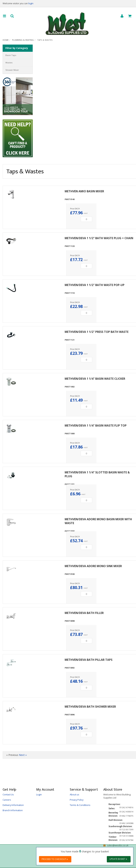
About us (74, 794)
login (31, 3)
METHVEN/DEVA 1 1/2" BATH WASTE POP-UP (95, 285)
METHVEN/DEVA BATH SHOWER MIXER (90, 707)
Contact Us (8, 794)
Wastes (9, 63)
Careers (7, 800)
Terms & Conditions (80, 805)
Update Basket (118, 859)
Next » (23, 755)
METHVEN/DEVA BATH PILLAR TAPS (89, 660)
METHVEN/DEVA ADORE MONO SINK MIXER (93, 566)
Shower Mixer (12, 70)
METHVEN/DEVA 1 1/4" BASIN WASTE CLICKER (95, 379)
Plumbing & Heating (23, 40)
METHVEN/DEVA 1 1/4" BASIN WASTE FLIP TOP (96, 425)
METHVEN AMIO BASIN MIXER (84, 191)
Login (39, 794)
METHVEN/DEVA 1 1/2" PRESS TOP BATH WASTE (97, 332)
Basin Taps (11, 55)
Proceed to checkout (55, 859)
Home (6, 40)
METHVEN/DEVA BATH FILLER (84, 613)
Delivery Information (13, 805)
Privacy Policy (77, 800)
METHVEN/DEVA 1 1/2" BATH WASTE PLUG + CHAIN (99, 238)
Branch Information (13, 810)
